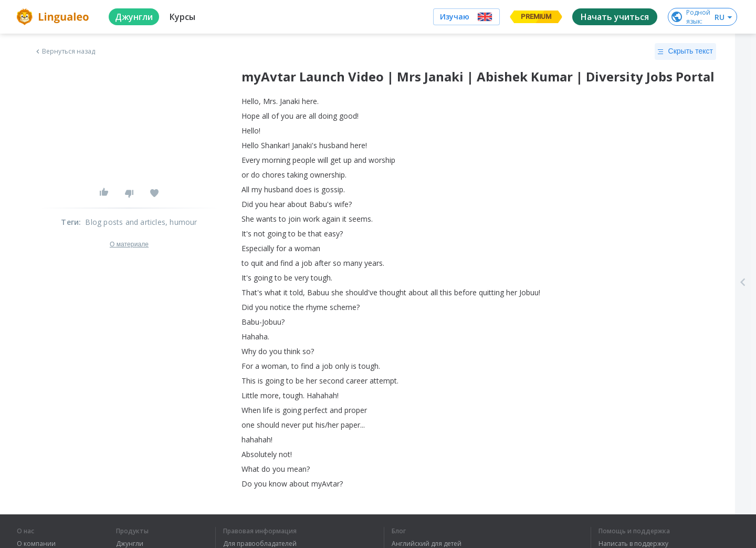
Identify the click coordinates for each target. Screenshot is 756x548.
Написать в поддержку (633, 544)
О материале (129, 244)
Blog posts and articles (125, 222)
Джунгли (130, 544)
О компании (36, 544)
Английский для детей (427, 544)
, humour (181, 222)
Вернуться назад (65, 51)
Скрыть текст (685, 51)
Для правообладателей (260, 544)
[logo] (54, 17)
